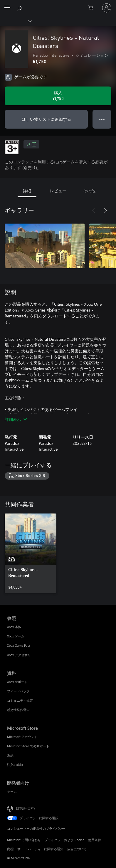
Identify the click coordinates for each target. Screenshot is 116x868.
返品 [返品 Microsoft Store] (10, 755)
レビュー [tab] (58, 191)
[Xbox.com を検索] (21, 8)
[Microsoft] (58, 4)
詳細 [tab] (27, 191)
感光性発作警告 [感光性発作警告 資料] (18, 710)
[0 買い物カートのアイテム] (93, 8)
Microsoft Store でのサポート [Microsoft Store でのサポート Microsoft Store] (28, 746)
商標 (10, 849)
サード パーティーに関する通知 (40, 849)
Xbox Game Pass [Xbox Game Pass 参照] (19, 645)
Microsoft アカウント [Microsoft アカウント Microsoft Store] (22, 737)
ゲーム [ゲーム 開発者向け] (12, 792)
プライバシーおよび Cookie (64, 840)
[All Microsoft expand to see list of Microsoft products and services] (7, 8)
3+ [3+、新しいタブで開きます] (31, 144)
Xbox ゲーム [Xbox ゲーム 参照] (16, 636)
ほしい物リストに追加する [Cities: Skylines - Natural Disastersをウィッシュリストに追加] (46, 119)
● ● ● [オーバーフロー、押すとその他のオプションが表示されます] (102, 119)
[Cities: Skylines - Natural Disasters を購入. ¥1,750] (58, 96)
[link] (31, 553)
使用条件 (95, 840)
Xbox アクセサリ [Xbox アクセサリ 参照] (19, 655)
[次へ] (105, 211)
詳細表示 (16, 419)
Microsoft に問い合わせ (24, 840)
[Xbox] (15, 21)
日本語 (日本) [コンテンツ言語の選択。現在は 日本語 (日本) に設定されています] (25, 808)
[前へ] (94, 211)
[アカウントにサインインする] (107, 8)
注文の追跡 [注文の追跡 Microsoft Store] (15, 765)
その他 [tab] (89, 191)
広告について (77, 849)
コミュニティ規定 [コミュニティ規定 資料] (20, 700)
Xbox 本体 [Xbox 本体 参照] (14, 627)
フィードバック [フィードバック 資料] (18, 691)
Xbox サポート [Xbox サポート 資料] (17, 682)
